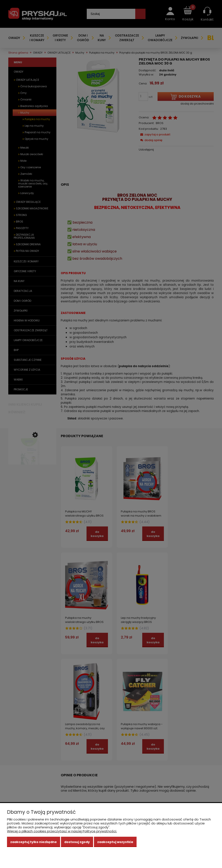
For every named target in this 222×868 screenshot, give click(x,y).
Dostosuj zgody (77, 842)
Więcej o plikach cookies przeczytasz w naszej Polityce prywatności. (62, 831)
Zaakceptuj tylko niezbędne (34, 842)
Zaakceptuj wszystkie (115, 842)
